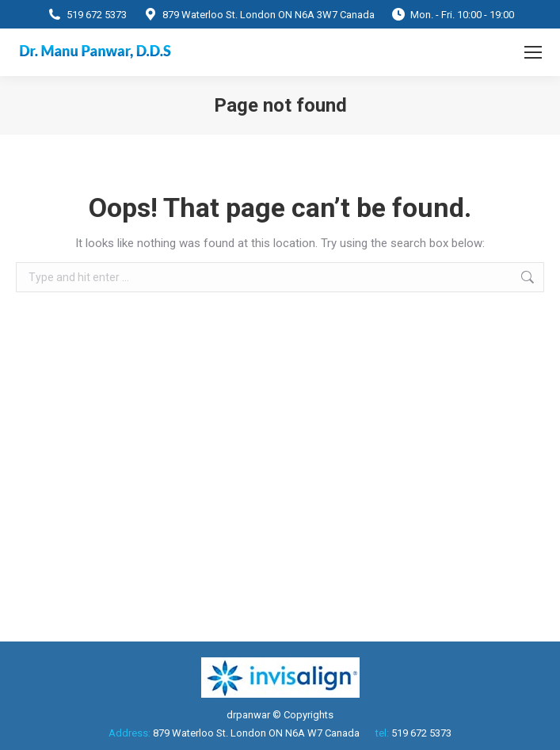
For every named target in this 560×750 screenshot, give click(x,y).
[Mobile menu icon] (533, 52)
